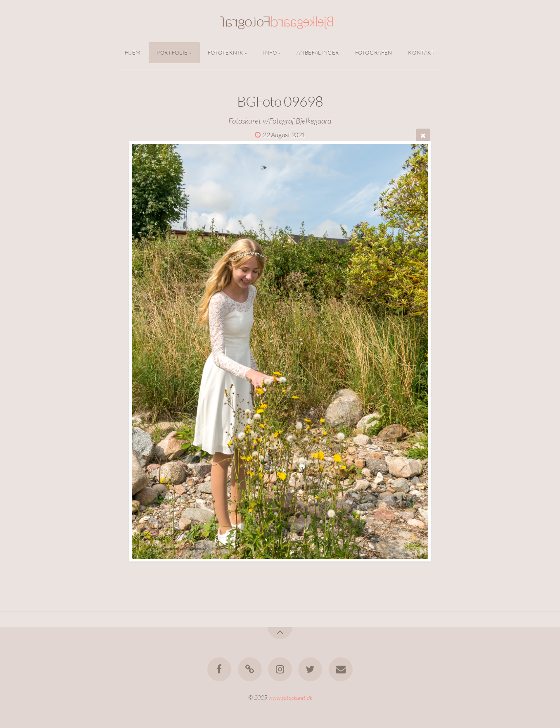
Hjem (133, 52)
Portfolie (172, 52)
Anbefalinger (318, 52)
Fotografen (374, 52)
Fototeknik (225, 52)
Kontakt (421, 52)
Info (270, 52)
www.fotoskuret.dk (290, 697)
